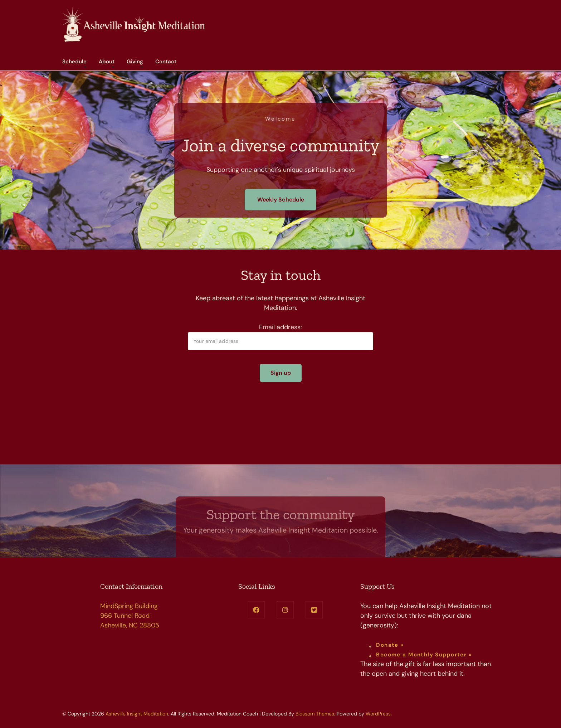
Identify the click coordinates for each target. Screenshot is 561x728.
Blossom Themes (315, 714)
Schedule (74, 62)
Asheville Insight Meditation (137, 714)
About (107, 62)
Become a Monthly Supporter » (424, 655)
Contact (166, 62)
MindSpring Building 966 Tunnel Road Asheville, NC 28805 (130, 616)
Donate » (390, 645)
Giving (135, 62)
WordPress (378, 714)
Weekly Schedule (281, 200)
